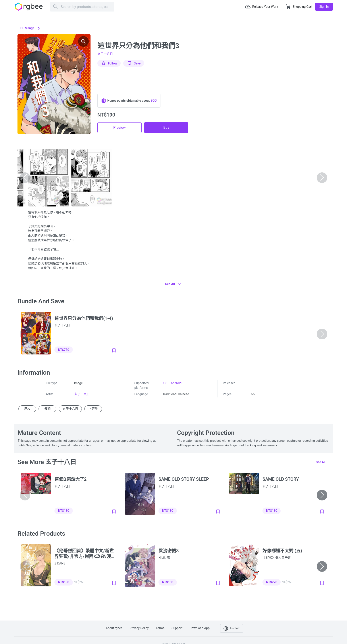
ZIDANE (60, 563)
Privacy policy (139, 628)
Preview (120, 127)
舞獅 (47, 409)
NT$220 (272, 582)
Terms (160, 628)
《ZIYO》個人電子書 (277, 558)
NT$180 (64, 511)
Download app (200, 628)
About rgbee (114, 628)
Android (176, 383)
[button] (322, 495)
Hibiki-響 (164, 558)
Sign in (324, 7)
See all (321, 462)
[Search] (82, 7)
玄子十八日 (105, 54)
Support (177, 628)
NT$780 (64, 350)
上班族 (93, 409)
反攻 (27, 409)
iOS (165, 383)
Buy (166, 127)
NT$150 (168, 582)
